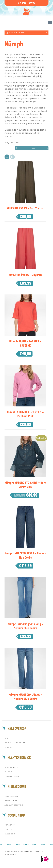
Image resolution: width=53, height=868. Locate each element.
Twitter (8, 829)
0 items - (26, 3)
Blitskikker (26, 851)
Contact (9, 747)
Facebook (10, 834)
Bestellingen (11, 801)
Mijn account (11, 796)
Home (7, 738)
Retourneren (11, 767)
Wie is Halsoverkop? (15, 743)
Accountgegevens (14, 805)
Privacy (8, 772)
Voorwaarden (12, 776)
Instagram (10, 825)
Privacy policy (10, 854)
